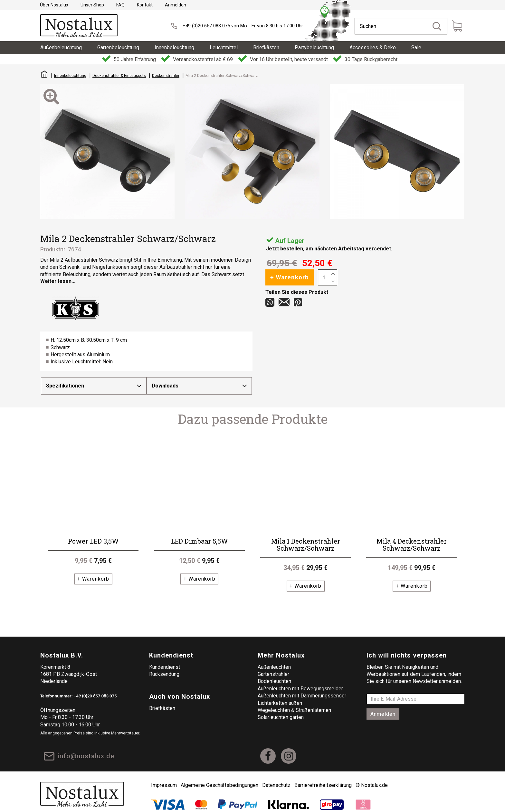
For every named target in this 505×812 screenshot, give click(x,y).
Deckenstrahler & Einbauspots (119, 76)
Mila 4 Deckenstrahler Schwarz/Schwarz (412, 538)
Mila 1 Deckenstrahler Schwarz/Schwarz (306, 538)
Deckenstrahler (166, 76)
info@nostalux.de (87, 750)
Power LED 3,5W (93, 535)
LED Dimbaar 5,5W (200, 535)
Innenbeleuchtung (70, 76)
